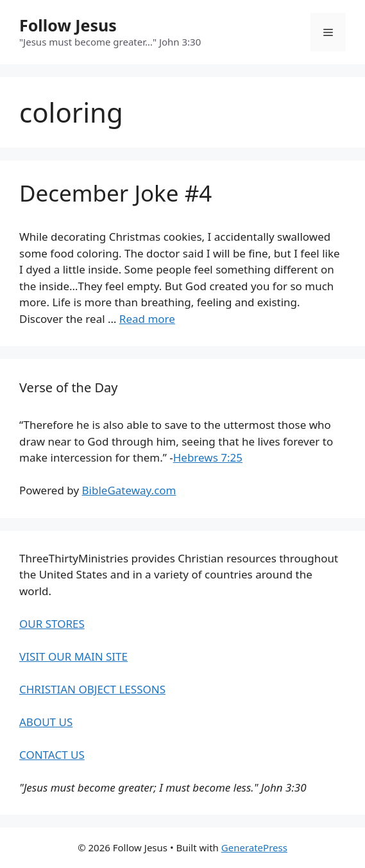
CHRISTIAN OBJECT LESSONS (92, 689)
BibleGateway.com (129, 490)
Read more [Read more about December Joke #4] (147, 319)
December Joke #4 (115, 193)
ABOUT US (46, 722)
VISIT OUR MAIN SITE (73, 656)
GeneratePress (254, 847)
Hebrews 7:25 (208, 457)
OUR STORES (52, 624)
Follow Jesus (68, 25)
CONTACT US (52, 755)
